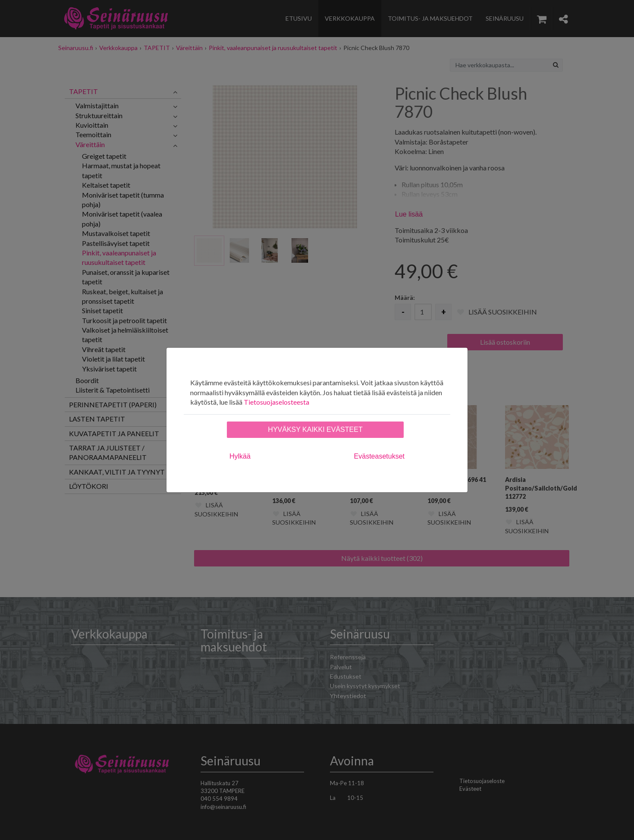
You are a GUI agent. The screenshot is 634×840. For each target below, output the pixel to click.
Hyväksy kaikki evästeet (315, 429)
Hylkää (240, 456)
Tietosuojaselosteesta (276, 402)
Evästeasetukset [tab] (379, 456)
